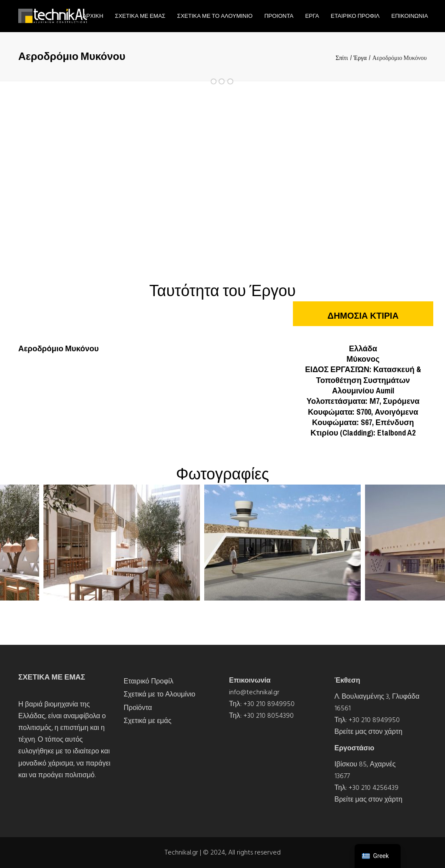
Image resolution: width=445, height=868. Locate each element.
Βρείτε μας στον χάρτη (369, 732)
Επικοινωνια (410, 16)
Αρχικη (93, 16)
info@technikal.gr (254, 692)
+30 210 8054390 (269, 716)
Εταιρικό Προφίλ (149, 681)
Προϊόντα (138, 708)
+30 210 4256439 (374, 788)
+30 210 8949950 (269, 704)
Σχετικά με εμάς (148, 721)
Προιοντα (279, 16)
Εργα (312, 16)
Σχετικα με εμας (140, 16)
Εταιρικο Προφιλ (355, 16)
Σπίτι (342, 58)
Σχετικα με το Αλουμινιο (215, 16)
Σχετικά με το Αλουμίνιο (160, 694)
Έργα (360, 58)
